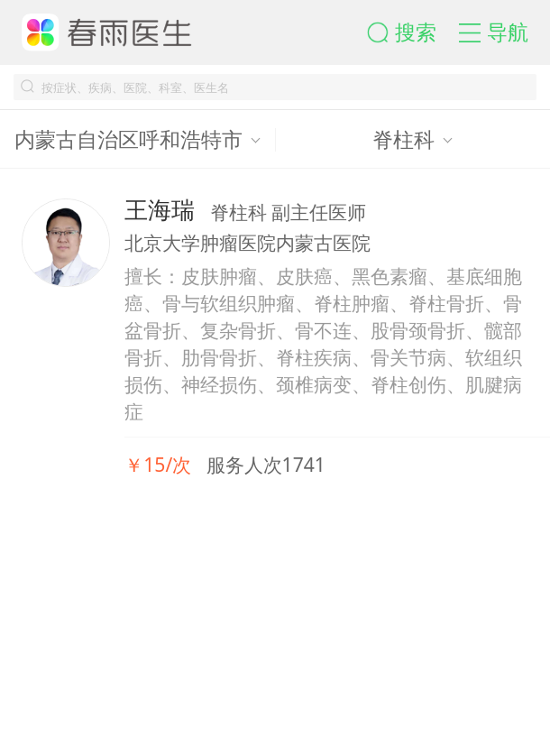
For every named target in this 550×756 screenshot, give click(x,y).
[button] (412, 32)
